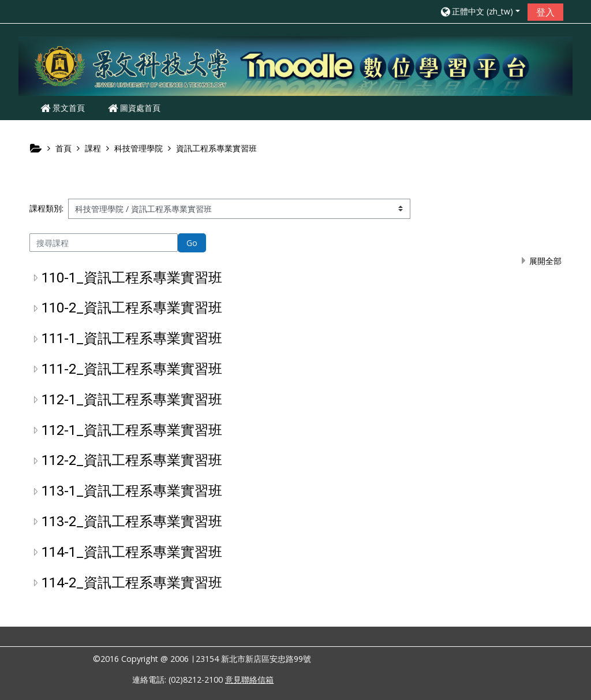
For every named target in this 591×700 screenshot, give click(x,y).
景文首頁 (63, 108)
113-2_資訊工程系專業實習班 (132, 522)
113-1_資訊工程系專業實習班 (132, 491)
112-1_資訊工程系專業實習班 (132, 400)
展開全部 (545, 261)
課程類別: (46, 208)
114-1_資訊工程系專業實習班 (132, 552)
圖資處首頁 (134, 108)
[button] (480, 11)
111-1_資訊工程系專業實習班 (132, 338)
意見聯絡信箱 (249, 679)
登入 (545, 12)
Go (192, 243)
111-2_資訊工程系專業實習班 (132, 369)
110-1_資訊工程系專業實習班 (132, 278)
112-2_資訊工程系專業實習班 (132, 460)
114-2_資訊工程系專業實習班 (132, 583)
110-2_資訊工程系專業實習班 (132, 308)
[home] (295, 66)
